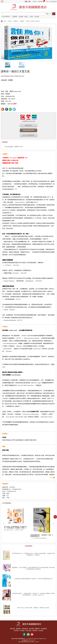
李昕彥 (8, 94)
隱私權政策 (25, 629)
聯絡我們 (35, 630)
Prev (4, 524)
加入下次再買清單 (28, 135)
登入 (30, 2)
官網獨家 (15, 17)
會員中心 (35, 2)
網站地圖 (32, 629)
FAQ (47, 2)
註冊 (26, 2)
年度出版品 (28, 630)
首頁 (5, 21)
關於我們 (12, 629)
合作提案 (22, 630)
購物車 (40, 2)
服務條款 (18, 629)
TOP (55, 517)
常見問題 (16, 630)
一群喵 (31, 17)
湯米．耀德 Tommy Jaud (13, 91)
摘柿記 (26, 17)
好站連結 (41, 630)
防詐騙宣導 (44, 629)
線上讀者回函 (53, 2)
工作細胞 (37, 17)
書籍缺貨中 (28, 125)
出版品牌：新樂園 (7, 80)
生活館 (10, 21)
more (51, 477)
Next (53, 524)
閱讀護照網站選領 (28, 130)
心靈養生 (15, 21)
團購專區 (38, 629)
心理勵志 (22, 21)
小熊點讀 (21, 17)
